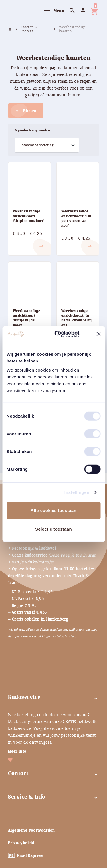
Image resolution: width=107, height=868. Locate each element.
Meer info (17, 751)
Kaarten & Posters (29, 29)
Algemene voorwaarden (31, 830)
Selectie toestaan (53, 529)
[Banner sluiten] (98, 334)
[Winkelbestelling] (47, 145)
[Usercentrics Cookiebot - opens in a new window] (64, 334)
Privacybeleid (21, 843)
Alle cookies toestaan (53, 510)
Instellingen (77, 492)
